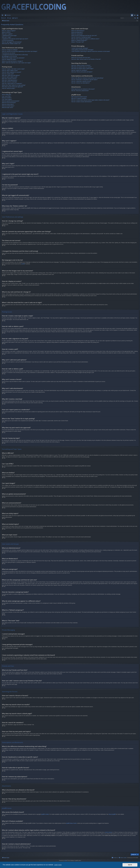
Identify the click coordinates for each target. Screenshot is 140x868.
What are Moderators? (77, 32)
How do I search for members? (79, 70)
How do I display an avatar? (9, 59)
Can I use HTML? (7, 96)
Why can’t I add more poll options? (11, 75)
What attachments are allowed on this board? (83, 89)
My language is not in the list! (9, 56)
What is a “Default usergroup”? (79, 40)
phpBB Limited (45, 814)
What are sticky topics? (8, 104)
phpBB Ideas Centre (71, 823)
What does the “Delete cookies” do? (11, 44)
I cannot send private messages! (80, 48)
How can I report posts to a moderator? (12, 84)
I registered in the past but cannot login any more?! (15, 39)
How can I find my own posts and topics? (82, 72)
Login (10, 18)
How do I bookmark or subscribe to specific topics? (84, 80)
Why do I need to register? (9, 31)
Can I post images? (7, 99)
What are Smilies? (7, 98)
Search (4, 18)
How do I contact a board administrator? (82, 102)
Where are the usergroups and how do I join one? (84, 35)
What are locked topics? (8, 106)
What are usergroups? (77, 34)
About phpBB (112, 814)
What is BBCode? (7, 94)
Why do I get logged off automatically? (12, 42)
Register (16, 18)
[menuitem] (132, 15)
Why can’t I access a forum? (9, 79)
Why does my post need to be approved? (13, 87)
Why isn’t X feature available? (79, 98)
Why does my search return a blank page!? (82, 69)
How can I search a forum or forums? (81, 65)
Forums (9, 15)
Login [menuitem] (135, 15)
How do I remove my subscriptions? (81, 83)
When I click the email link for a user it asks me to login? (16, 63)
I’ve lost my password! (8, 40)
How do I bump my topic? (9, 88)
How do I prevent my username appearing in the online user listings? (20, 51)
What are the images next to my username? (13, 58)
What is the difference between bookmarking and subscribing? (87, 78)
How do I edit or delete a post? (10, 71)
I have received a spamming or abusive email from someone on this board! (91, 51)
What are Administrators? (78, 31)
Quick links (3, 15)
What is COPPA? (6, 32)
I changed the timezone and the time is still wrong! (15, 55)
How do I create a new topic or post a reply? (13, 69)
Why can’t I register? (7, 34)
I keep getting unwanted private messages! (82, 50)
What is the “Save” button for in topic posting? (14, 85)
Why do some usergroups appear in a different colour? (85, 39)
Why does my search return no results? (81, 67)
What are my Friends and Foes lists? (81, 58)
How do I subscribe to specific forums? (81, 81)
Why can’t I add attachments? (10, 80)
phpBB (23, 264)
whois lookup (108, 832)
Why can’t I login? (7, 37)
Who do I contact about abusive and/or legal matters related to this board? (90, 100)
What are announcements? (9, 103)
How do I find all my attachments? (80, 91)
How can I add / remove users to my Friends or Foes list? (86, 59)
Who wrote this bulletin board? (79, 97)
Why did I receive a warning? (9, 82)
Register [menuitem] (138, 15)
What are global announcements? (11, 101)
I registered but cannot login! (9, 35)
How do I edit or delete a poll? (10, 77)
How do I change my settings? (10, 50)
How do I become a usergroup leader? (81, 37)
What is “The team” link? (78, 42)
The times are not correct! (9, 53)
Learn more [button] (58, 865)
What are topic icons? (8, 107)
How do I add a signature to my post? (12, 72)
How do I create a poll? (8, 74)
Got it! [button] (130, 865)
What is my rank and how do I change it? (12, 61)
